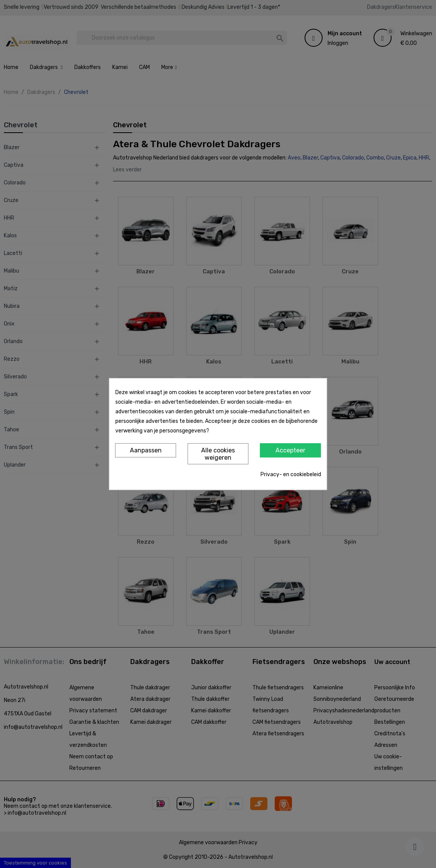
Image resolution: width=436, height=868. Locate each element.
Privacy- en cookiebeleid (291, 474)
